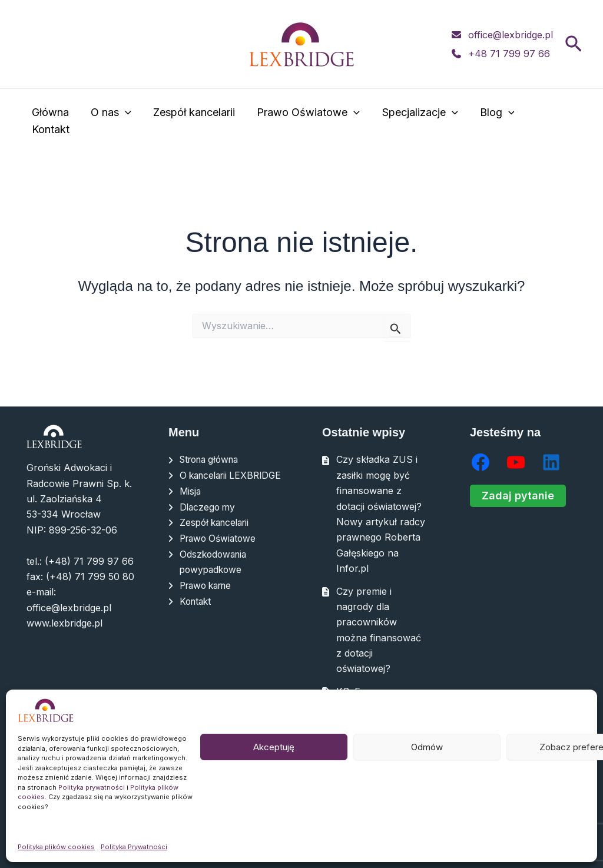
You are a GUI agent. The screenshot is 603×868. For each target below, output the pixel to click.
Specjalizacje (418, 122)
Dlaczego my (209, 522)
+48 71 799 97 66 (509, 54)
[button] (574, 44)
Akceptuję (274, 747)
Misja (191, 506)
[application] (125, 122)
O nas (111, 122)
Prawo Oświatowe (307, 122)
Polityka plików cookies (56, 847)
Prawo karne (209, 599)
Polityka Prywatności (134, 847)
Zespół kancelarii (193, 121)
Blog (494, 122)
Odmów (427, 747)
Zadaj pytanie (518, 496)
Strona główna (213, 459)
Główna (51, 121)
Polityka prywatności (92, 787)
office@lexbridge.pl (511, 35)
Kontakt (552, 121)
